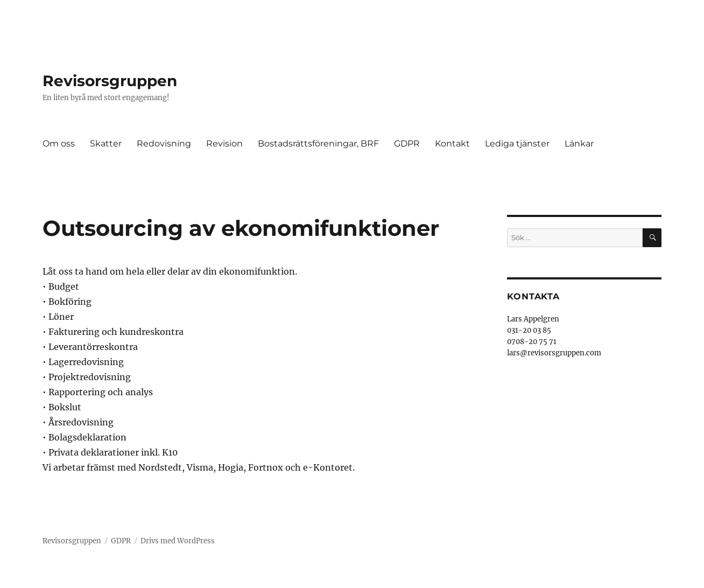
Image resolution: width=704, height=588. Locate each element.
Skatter (106, 143)
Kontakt (452, 143)
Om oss (59, 143)
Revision (224, 143)
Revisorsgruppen (110, 81)
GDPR (407, 143)
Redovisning (164, 143)
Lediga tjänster (517, 143)
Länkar (579, 143)
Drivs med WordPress (178, 541)
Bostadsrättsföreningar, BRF (318, 143)
